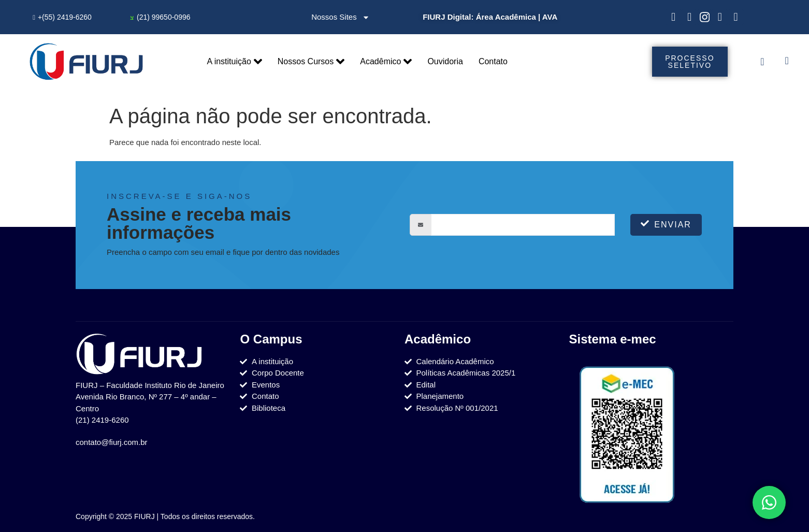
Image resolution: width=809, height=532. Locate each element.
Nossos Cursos (311, 62)
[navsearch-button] (786, 62)
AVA (550, 17)
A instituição (234, 62)
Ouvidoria (445, 61)
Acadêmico (386, 62)
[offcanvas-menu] (762, 62)
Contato (493, 61)
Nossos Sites (341, 17)
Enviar (666, 224)
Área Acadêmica (506, 17)
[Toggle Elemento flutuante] (769, 502)
